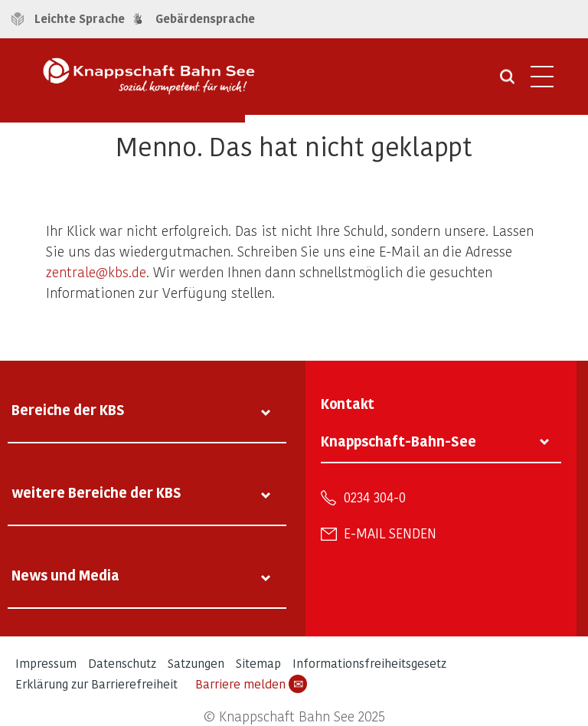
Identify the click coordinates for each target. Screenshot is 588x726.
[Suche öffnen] (507, 82)
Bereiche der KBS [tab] (68, 409)
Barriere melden (251, 684)
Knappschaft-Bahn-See (399, 441)
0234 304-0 (375, 497)
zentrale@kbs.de (96, 271)
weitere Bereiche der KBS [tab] (96, 492)
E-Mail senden (390, 533)
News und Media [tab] (65, 575)
